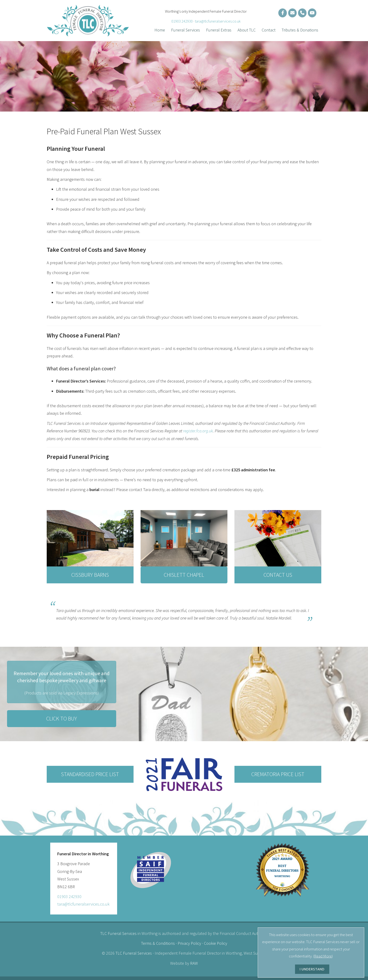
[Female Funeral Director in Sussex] (292, 13)
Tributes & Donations (300, 30)
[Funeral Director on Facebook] (283, 13)
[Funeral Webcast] (312, 13)
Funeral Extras (219, 30)
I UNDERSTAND (312, 969)
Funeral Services (186, 30)
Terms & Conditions (158, 943)
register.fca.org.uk (198, 431)
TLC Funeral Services (118, 933)
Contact (269, 30)
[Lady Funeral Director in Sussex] (302, 13)
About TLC (247, 30)
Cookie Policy (216, 943)
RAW (194, 963)
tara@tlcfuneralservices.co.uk (218, 21)
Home (160, 30)
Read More (323, 956)
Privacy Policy (189, 943)
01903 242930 (182, 21)
